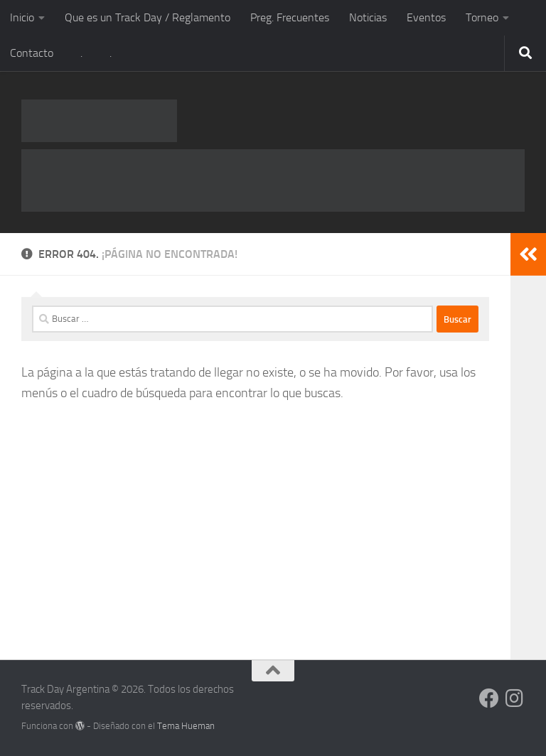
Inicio (22, 17)
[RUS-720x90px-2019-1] (273, 181)
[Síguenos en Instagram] (515, 698)
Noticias (368, 17)
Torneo (482, 17)
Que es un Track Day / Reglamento (148, 17)
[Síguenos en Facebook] (489, 698)
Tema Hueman (186, 726)
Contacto (32, 53)
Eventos (426, 17)
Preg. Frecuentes (290, 17)
